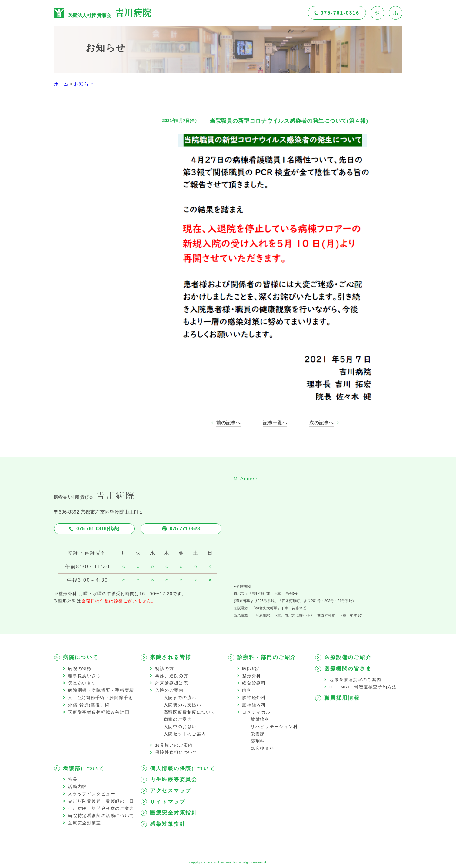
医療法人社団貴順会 (103, 13)
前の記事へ (228, 423)
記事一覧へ (275, 423)
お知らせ (84, 84)
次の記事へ (321, 423)
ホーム (61, 84)
